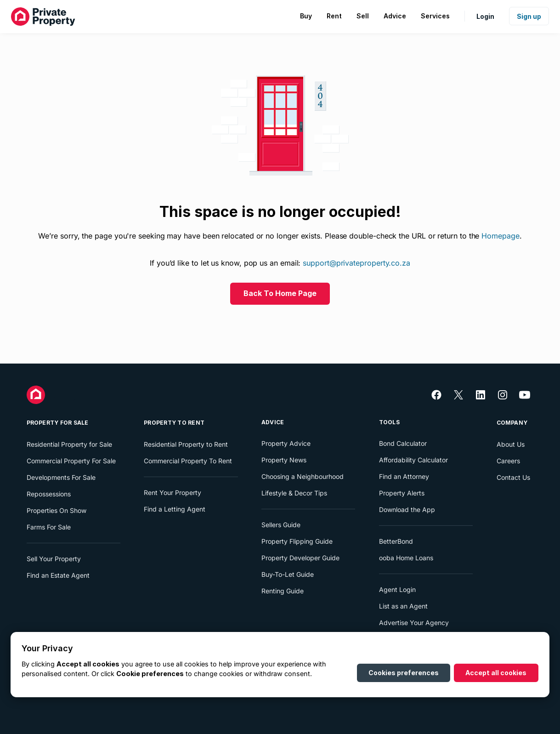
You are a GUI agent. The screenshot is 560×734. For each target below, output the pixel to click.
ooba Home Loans (406, 558)
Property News (284, 460)
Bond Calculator (403, 443)
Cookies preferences (404, 673)
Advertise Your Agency (414, 623)
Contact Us (513, 477)
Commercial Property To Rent (188, 461)
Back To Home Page (280, 293)
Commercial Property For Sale (71, 461)
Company (512, 423)
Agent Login (397, 589)
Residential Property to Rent (186, 444)
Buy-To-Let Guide (288, 574)
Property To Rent (174, 423)
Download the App (407, 509)
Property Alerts (402, 493)
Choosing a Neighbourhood (303, 476)
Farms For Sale (49, 527)
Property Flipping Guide (297, 541)
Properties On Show (57, 510)
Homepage (500, 236)
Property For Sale (58, 423)
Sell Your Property (54, 559)
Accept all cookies (496, 673)
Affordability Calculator (413, 460)
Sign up (529, 16)
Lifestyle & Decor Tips (294, 493)
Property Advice (286, 443)
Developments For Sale (61, 477)
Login (485, 16)
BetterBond (396, 541)
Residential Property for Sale (69, 444)
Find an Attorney (404, 476)
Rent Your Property (173, 492)
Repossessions (49, 494)
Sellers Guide (281, 525)
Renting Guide (283, 591)
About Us (511, 444)
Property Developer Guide (300, 558)
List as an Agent (403, 606)
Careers (508, 461)
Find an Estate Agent (58, 575)
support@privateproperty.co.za (356, 263)
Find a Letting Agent (175, 509)
